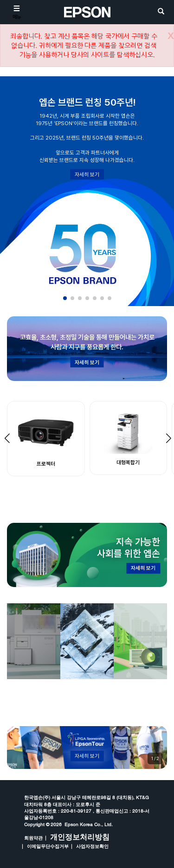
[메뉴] (17, 12)
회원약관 (33, 838)
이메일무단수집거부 (48, 846)
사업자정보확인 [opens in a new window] (92, 846)
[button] (65, 298)
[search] (161, 12)
